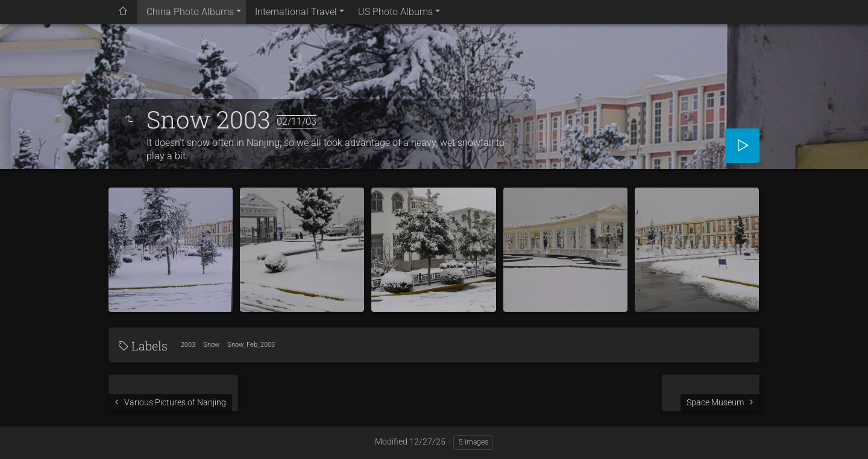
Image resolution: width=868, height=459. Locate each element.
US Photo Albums (395, 12)
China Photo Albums (190, 12)
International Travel (296, 12)
